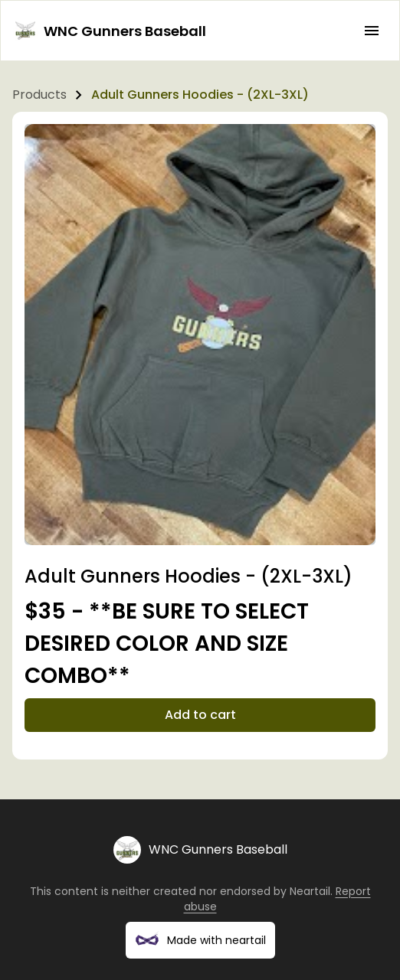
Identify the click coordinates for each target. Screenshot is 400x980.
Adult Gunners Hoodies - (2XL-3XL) (200, 95)
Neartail (310, 891)
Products (39, 95)
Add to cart (200, 715)
